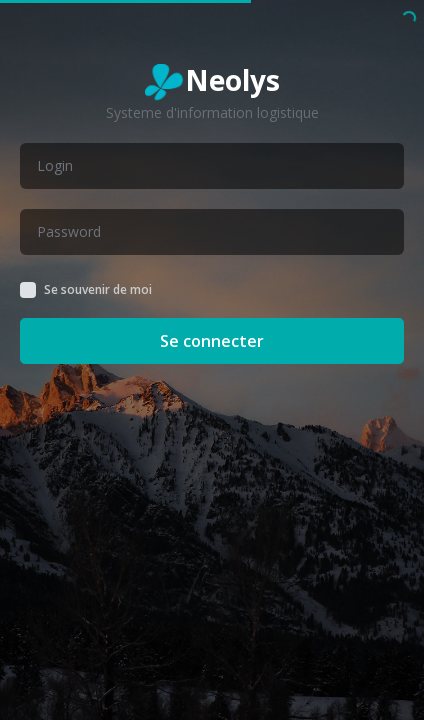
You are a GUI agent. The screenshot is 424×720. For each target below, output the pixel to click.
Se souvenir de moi (98, 290)
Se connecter (212, 341)
